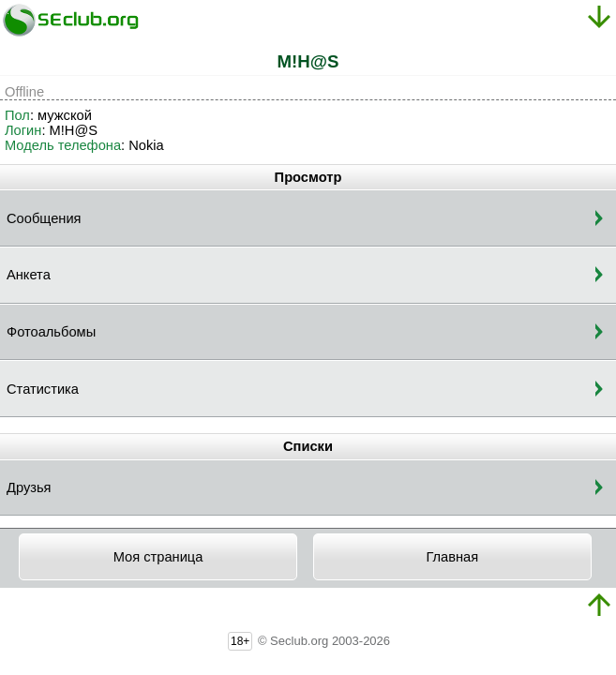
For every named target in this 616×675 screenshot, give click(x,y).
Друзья (29, 487)
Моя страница (158, 557)
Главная (452, 557)
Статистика (43, 389)
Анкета (29, 275)
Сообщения (44, 218)
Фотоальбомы (51, 332)
